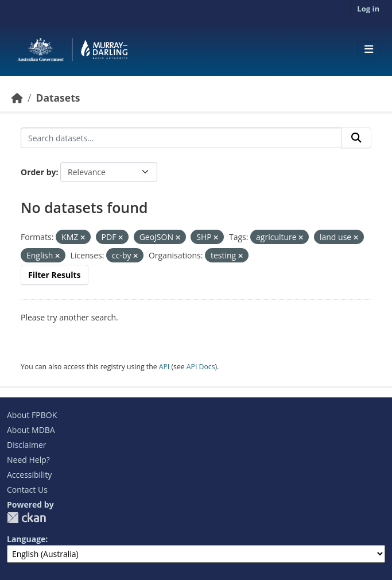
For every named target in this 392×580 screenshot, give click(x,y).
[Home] (17, 98)
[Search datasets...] (181, 138)
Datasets (58, 98)
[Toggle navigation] (369, 49)
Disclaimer (26, 445)
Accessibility (29, 475)
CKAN (26, 518)
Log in (368, 9)
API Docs (201, 367)
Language (26, 539)
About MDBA (31, 430)
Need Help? (28, 460)
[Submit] (356, 138)
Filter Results (55, 275)
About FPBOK (32, 415)
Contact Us (27, 490)
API (164, 367)
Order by (38, 172)
